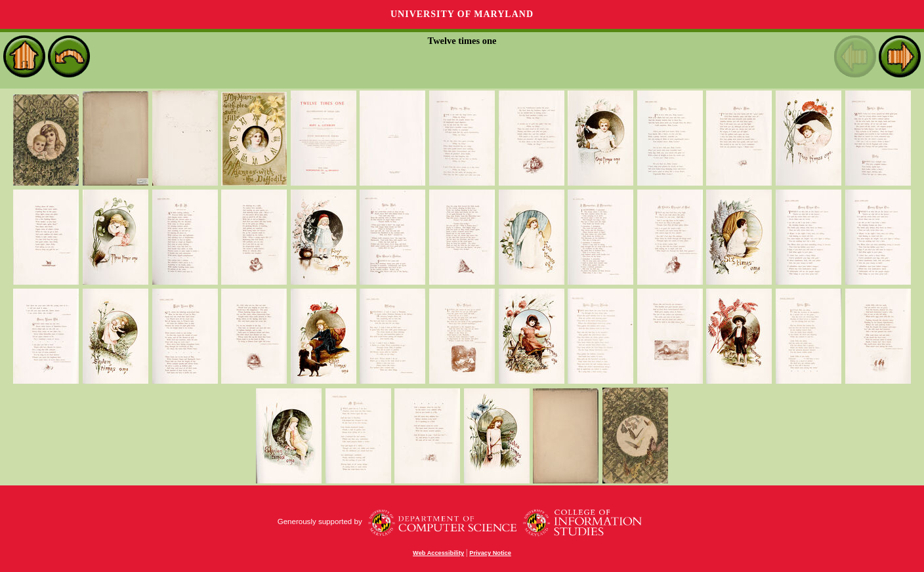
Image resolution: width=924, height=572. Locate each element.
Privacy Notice (490, 553)
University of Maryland (462, 14)
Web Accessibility (438, 553)
